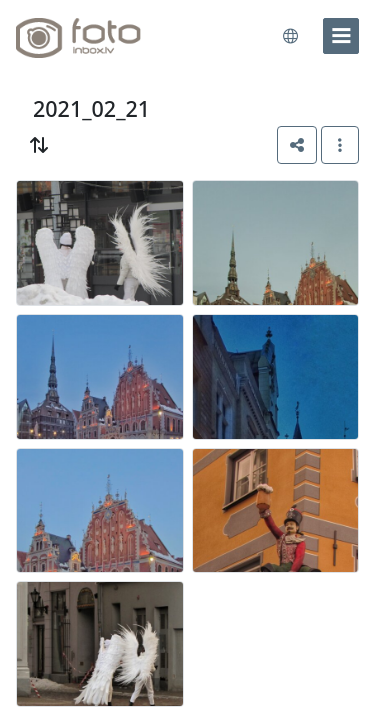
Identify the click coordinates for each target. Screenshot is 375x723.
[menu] (341, 36)
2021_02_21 (91, 108)
